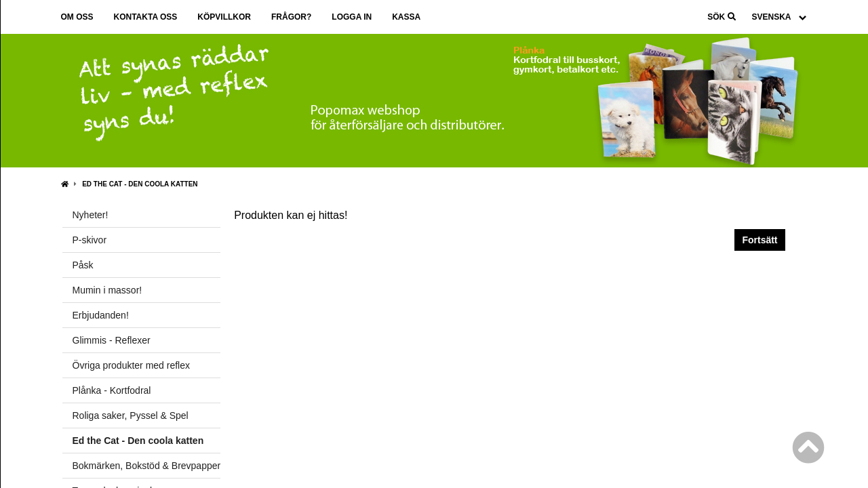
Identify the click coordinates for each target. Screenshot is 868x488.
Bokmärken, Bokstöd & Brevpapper (147, 466)
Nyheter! (91, 215)
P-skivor (90, 240)
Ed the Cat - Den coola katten (140, 184)
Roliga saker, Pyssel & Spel (131, 415)
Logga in (352, 17)
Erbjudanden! (101, 315)
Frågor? (291, 17)
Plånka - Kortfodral (112, 390)
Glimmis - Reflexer (112, 340)
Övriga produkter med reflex (132, 365)
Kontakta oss (146, 17)
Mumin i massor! (107, 290)
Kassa (406, 17)
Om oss (77, 17)
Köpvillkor (224, 17)
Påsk (83, 265)
